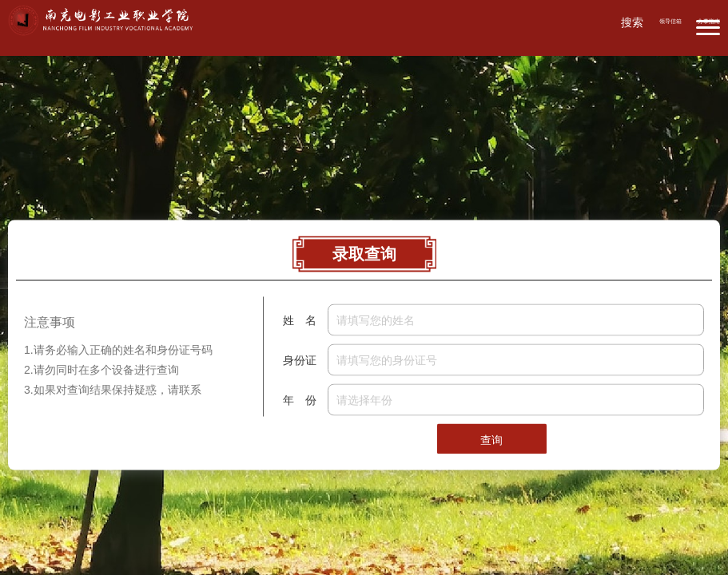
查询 (491, 440)
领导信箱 (670, 21)
